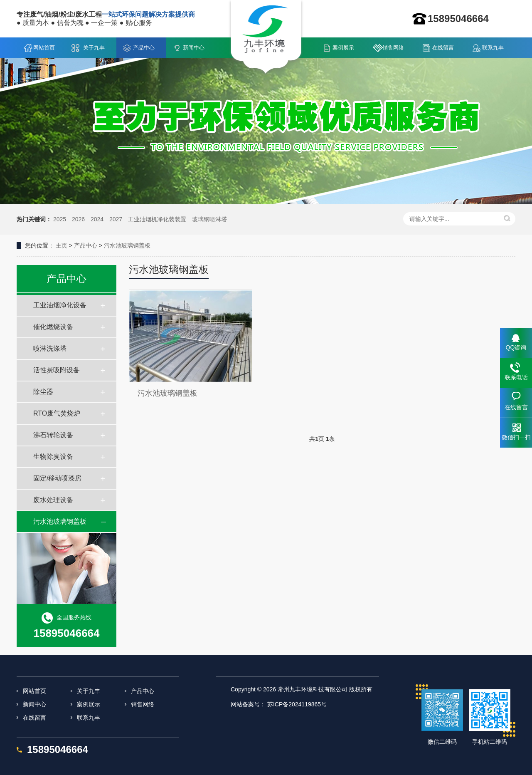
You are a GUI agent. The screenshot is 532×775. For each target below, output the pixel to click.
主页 (62, 245)
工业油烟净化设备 (60, 305)
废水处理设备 (53, 500)
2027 (116, 219)
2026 (78, 219)
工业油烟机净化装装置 (157, 219)
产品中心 (144, 48)
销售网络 (393, 48)
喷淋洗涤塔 (50, 348)
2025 (60, 219)
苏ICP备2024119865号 (297, 704)
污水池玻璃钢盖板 (127, 245)
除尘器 (43, 392)
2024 (97, 219)
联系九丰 (493, 48)
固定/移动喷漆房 (57, 478)
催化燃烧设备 (53, 327)
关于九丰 (94, 48)
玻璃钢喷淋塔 (209, 219)
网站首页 (44, 48)
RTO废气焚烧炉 (57, 413)
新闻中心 (194, 48)
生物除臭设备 (53, 457)
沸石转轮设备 (53, 435)
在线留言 (443, 48)
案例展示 (343, 48)
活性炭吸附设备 (57, 370)
